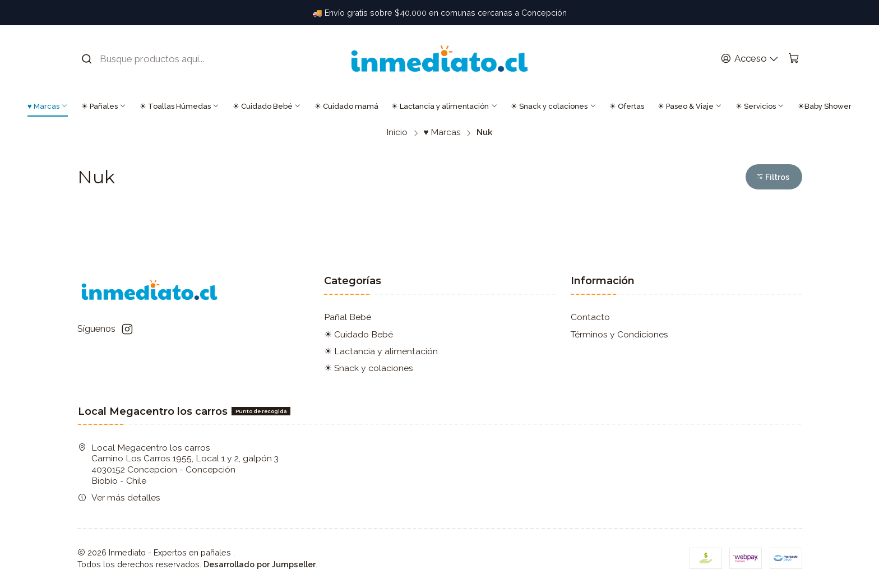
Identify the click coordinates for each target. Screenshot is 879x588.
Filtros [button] (772, 177)
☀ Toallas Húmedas (179, 106)
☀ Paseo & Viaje (690, 106)
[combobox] (151, 59)
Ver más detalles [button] (119, 497)
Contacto (590, 317)
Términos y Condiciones (619, 334)
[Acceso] (750, 59)
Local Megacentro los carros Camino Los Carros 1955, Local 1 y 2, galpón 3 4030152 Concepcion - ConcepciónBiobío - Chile (178, 464)
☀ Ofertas (627, 106)
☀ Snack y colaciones (553, 106)
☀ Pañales (104, 106)
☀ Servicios (760, 106)
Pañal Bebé (348, 317)
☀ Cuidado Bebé (267, 106)
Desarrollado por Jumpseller (260, 564)
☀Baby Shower (825, 106)
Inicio (397, 133)
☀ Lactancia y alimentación (444, 106)
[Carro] (794, 59)
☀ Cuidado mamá (346, 106)
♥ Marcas (48, 106)
